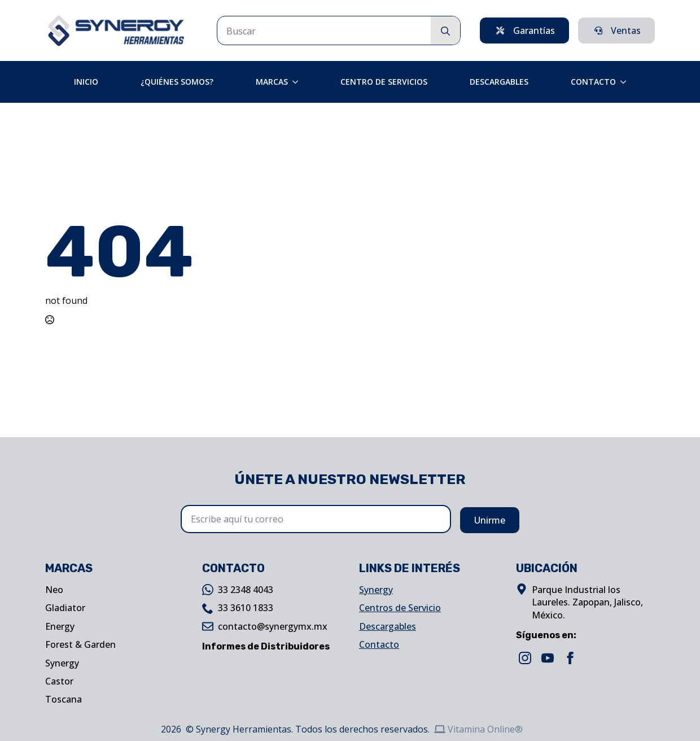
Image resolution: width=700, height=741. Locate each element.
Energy (60, 626)
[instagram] (525, 658)
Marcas (272, 82)
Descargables (499, 82)
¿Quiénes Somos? (177, 82)
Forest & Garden (80, 644)
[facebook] (570, 658)
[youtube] (548, 658)
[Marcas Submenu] (299, 82)
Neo (54, 590)
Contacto (593, 82)
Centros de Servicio (400, 608)
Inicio (86, 82)
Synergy (62, 663)
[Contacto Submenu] (627, 82)
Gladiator (65, 608)
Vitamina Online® (478, 729)
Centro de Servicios (384, 82)
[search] (445, 31)
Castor (59, 681)
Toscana (64, 699)
